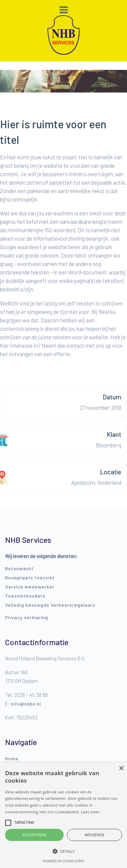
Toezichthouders (25, 596)
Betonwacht (19, 568)
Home (12, 758)
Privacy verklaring (27, 617)
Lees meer (90, 812)
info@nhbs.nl (26, 704)
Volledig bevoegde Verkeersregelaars (50, 605)
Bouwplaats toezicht (30, 577)
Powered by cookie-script (63, 861)
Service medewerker (30, 587)
